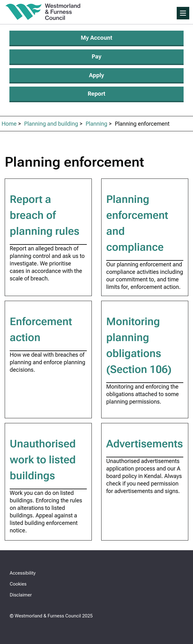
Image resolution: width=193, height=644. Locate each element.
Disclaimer (21, 595)
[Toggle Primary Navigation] (183, 13)
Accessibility (23, 573)
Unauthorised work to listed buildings (43, 460)
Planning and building (51, 124)
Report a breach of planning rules (44, 215)
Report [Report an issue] (96, 94)
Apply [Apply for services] (96, 75)
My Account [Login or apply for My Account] (97, 38)
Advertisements (145, 444)
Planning (96, 124)
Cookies (18, 584)
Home (9, 124)
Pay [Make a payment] (97, 56)
